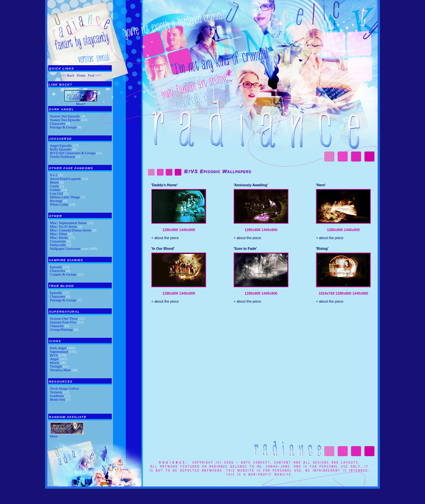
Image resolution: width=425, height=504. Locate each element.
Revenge (56, 201)
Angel (54, 359)
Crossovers (58, 241)
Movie (55, 363)
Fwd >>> (95, 75)
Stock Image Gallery (65, 388)
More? (81, 104)
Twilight (56, 366)
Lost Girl (56, 193)
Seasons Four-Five (63, 322)
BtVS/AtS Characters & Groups (73, 153)
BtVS (54, 355)
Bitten (54, 182)
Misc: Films (58, 234)
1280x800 (170, 230)
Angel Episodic (61, 146)
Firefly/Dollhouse (63, 157)
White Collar (59, 205)
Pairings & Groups (63, 127)
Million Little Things (65, 197)
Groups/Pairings (61, 330)
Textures (56, 392)
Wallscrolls (58, 245)
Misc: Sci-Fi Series (64, 227)
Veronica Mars (60, 370)
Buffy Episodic (61, 149)
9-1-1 (54, 175)
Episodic (56, 267)
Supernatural (59, 352)
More (54, 436)
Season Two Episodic (65, 120)
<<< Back (67, 75)
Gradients (57, 396)
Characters (58, 124)
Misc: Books (59, 238)
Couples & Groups (63, 274)
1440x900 (187, 230)
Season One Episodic (65, 116)
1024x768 (326, 293)
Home (81, 75)
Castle (54, 186)
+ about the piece (165, 238)
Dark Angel (58, 348)
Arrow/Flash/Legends (65, 179)
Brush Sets (58, 399)
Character (57, 326)
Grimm (55, 190)
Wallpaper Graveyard (65, 249)
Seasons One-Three (64, 319)
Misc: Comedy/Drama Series (71, 230)
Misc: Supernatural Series (68, 223)
